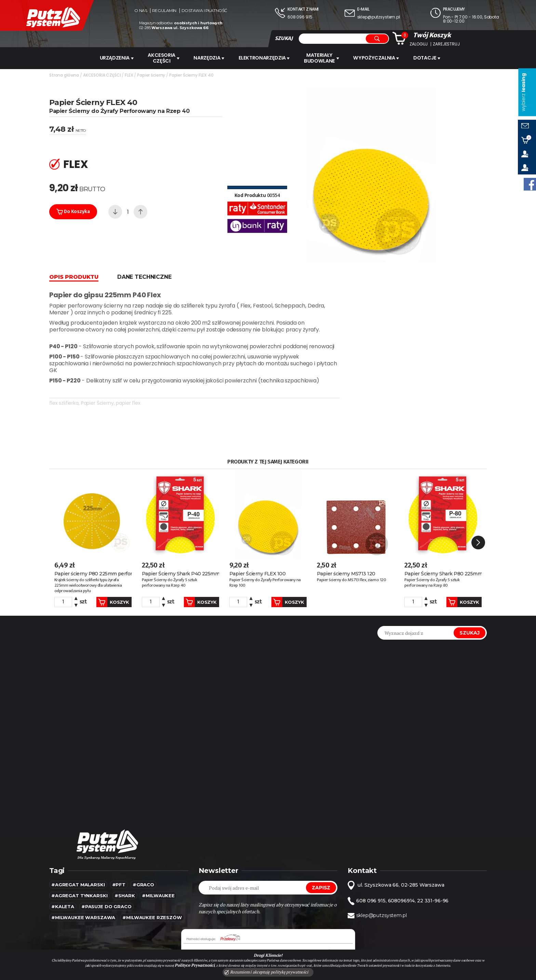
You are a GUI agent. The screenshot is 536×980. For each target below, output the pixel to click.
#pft (119, 847)
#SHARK (125, 858)
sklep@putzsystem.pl (379, 17)
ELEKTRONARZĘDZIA (266, 58)
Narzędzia (209, 58)
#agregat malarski (78, 847)
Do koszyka (73, 211)
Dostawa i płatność (204, 11)
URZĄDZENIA (114, 58)
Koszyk (107, 565)
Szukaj (470, 596)
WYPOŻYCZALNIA (379, 58)
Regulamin (164, 11)
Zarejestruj (446, 44)
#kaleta (63, 869)
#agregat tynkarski (79, 858)
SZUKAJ (284, 38)
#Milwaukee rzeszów (152, 880)
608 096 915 (300, 17)
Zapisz (321, 850)
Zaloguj (419, 44)
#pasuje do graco (106, 869)
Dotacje (431, 58)
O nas (141, 11)
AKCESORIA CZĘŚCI (163, 58)
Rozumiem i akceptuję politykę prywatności (266, 972)
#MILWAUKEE (158, 858)
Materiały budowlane (324, 58)
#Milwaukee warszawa (83, 880)
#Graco (143, 847)
